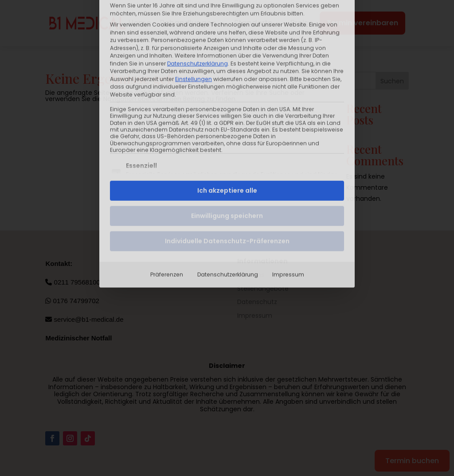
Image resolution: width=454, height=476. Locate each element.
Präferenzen (167, 197)
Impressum (288, 197)
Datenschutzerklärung (228, 197)
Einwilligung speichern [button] (227, 139)
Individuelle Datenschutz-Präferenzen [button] (227, 164)
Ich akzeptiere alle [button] (227, 113)
